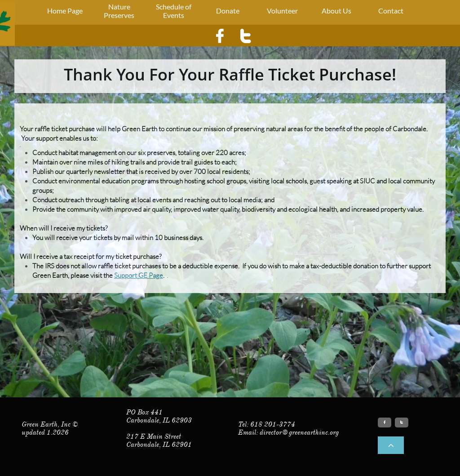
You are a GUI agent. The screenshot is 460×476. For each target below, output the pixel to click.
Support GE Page (139, 275)
